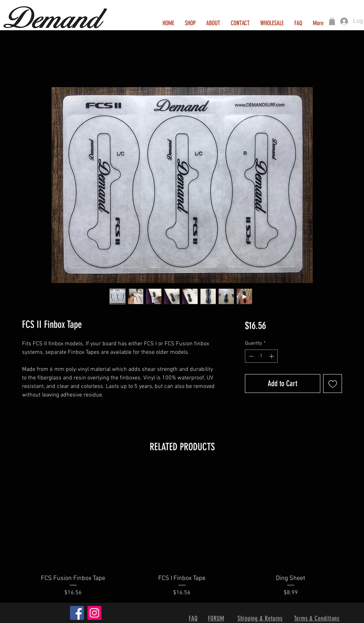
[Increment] (272, 356)
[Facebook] (77, 613)
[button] (332, 21)
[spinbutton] (261, 356)
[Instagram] (94, 613)
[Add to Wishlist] (333, 384)
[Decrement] (250, 356)
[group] (182, 532)
